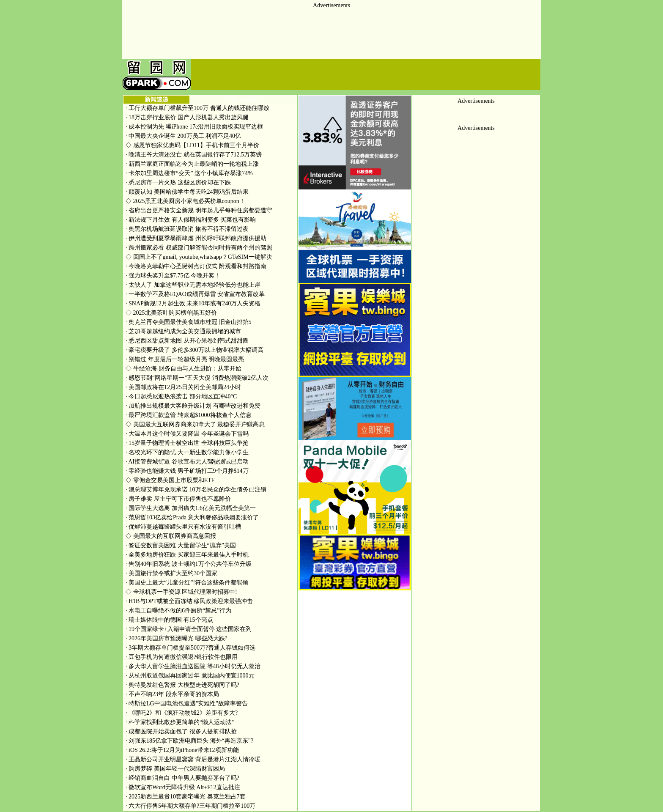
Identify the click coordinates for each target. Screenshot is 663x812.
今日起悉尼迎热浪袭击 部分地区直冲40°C (181, 396)
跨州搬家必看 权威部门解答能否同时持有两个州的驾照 (199, 248)
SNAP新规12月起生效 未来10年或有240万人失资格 (193, 303)
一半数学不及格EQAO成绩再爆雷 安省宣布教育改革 (195, 294)
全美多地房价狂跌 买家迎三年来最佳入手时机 (187, 555)
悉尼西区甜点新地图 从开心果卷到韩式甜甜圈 (187, 341)
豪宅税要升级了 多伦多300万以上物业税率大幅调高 (195, 350)
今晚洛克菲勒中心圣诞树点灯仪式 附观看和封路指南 (196, 266)
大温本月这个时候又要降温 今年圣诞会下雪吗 (187, 434)
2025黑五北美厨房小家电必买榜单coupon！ (185, 201)
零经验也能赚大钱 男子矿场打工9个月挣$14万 (187, 471)
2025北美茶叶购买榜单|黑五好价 (171, 313)
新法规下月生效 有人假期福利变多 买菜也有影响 (191, 220)
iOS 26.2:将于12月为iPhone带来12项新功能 (182, 750)
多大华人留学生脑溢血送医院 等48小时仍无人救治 (193, 666)
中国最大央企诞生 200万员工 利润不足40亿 (183, 136)
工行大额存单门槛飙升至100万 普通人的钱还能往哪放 (197, 108)
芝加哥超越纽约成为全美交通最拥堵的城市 (183, 331)
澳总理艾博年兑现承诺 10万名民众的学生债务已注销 (196, 490)
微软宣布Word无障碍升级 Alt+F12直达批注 (183, 787)
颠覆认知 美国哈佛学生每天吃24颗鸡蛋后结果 (187, 192)
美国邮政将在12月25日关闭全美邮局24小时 (183, 387)
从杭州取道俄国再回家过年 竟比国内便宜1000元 (190, 676)
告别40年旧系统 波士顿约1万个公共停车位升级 (189, 564)
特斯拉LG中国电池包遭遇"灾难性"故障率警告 (187, 704)
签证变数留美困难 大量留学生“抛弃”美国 (181, 545)
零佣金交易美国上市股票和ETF (170, 480)
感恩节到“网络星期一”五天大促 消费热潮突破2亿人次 (197, 378)
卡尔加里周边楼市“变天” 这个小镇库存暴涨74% (189, 173)
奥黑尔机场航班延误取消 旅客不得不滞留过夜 (187, 229)
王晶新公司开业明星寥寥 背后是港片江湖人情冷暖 (193, 759)
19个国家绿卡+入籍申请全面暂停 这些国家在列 (189, 629)
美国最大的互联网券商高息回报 (171, 536)
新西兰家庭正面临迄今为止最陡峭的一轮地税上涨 (192, 164)
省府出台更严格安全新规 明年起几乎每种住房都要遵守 (199, 210)
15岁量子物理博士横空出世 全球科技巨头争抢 (187, 443)
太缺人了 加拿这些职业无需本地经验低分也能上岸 (193, 285)
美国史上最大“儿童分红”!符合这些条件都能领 (187, 583)
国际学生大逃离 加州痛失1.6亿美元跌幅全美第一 (191, 508)
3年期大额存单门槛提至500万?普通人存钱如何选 (190, 648)
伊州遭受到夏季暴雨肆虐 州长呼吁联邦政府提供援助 (196, 238)
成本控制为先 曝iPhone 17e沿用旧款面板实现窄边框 (194, 127)
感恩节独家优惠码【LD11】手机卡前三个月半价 (192, 145)
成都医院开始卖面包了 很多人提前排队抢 (181, 731)
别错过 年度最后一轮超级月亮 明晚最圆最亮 (185, 359)
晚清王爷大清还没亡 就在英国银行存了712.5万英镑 (194, 155)
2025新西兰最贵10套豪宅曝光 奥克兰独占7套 (186, 797)
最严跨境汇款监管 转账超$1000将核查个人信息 (189, 415)
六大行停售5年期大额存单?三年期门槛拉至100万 (190, 806)
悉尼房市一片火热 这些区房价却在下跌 (178, 182)
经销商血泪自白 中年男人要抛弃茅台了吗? (182, 778)
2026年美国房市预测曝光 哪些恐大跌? (177, 638)
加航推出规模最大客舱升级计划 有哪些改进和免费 (193, 406)
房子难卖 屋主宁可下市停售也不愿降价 (178, 499)
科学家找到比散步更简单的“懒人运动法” (180, 722)
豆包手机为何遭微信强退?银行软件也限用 (182, 657)
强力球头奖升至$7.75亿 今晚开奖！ (173, 276)
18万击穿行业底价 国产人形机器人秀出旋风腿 (187, 117)
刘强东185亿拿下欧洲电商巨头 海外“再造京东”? (189, 741)
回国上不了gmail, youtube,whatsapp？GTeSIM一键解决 (199, 257)
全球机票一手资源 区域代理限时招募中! (181, 592)
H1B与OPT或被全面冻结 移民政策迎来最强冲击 (189, 601)
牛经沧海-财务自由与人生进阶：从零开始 (184, 369)
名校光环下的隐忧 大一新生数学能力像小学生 (187, 452)
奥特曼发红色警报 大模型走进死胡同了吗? (182, 685)
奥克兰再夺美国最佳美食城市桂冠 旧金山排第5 (189, 322)
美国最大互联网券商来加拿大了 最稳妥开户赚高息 (195, 424)
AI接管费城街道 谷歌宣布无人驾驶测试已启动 (187, 462)
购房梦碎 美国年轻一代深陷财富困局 (175, 769)
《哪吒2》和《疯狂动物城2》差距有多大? (182, 713)
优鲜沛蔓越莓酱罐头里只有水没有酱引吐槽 (183, 527)
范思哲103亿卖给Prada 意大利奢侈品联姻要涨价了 (192, 517)
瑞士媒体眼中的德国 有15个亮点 (169, 620)
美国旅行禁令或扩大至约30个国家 (171, 573)
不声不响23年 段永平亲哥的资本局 (172, 694)
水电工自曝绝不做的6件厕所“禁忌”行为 (178, 610)
